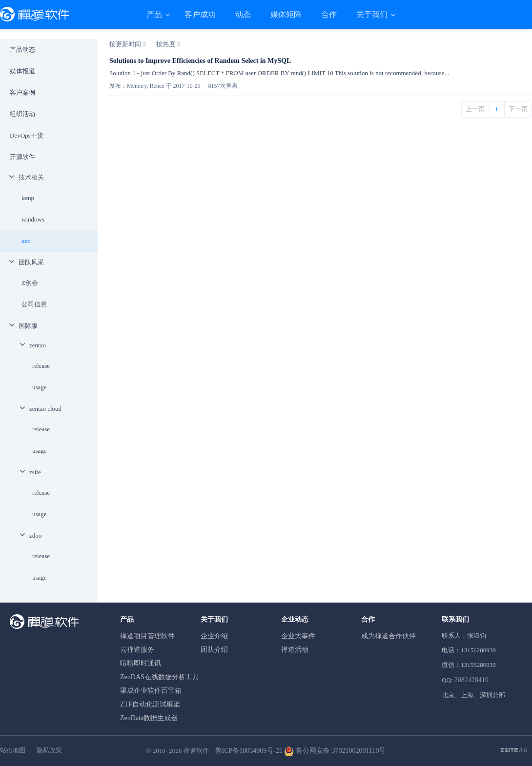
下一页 (518, 109)
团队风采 (31, 262)
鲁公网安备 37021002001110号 (335, 751)
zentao (38, 345)
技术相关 (31, 177)
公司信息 (34, 304)
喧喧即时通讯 (141, 663)
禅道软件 (196, 751)
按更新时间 (125, 44)
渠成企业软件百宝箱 (151, 691)
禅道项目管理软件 (147, 636)
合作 (329, 14)
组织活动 (22, 114)
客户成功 (200, 14)
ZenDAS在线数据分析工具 (160, 677)
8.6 (514, 751)
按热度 (166, 44)
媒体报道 (22, 71)
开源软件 (22, 157)
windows (33, 219)
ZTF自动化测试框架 (150, 704)
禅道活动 (295, 650)
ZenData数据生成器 (149, 718)
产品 (155, 14)
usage (40, 387)
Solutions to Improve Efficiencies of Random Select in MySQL (200, 61)
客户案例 (22, 92)
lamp (28, 198)
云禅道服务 (137, 650)
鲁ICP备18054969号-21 (249, 751)
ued (26, 241)
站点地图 (13, 750)
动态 (243, 14)
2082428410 (471, 680)
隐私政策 (49, 750)
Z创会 (30, 283)
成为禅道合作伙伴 (389, 636)
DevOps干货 (27, 135)
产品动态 (22, 50)
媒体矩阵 (286, 14)
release (41, 366)
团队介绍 (214, 650)
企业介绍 (214, 636)
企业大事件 (298, 636)
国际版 (28, 326)
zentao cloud (45, 409)
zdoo (35, 535)
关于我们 (373, 14)
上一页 (475, 109)
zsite (35, 472)
